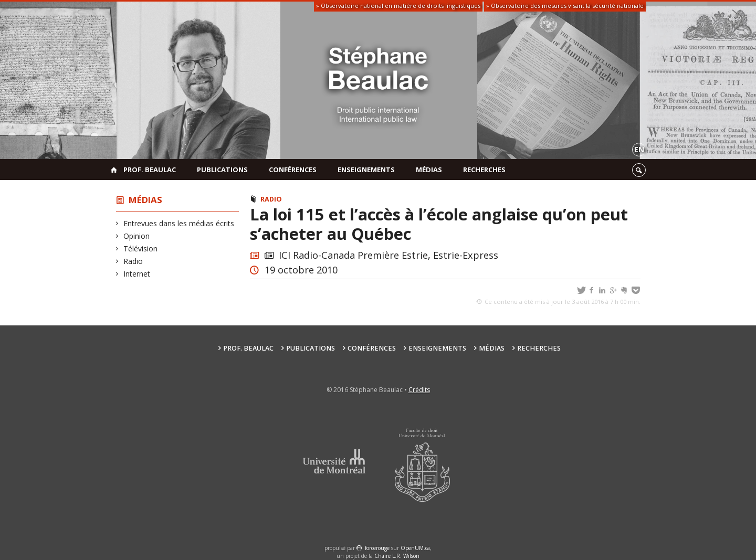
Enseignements (366, 170)
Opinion (137, 236)
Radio (133, 261)
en (639, 149)
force (377, 548)
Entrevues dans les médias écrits (179, 223)
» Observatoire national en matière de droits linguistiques (398, 6)
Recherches (484, 170)
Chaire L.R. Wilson (397, 556)
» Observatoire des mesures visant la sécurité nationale (565, 6)
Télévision (141, 249)
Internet (137, 274)
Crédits (419, 390)
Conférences (293, 170)
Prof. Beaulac (150, 170)
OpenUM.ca (415, 548)
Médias (429, 170)
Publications (222, 170)
